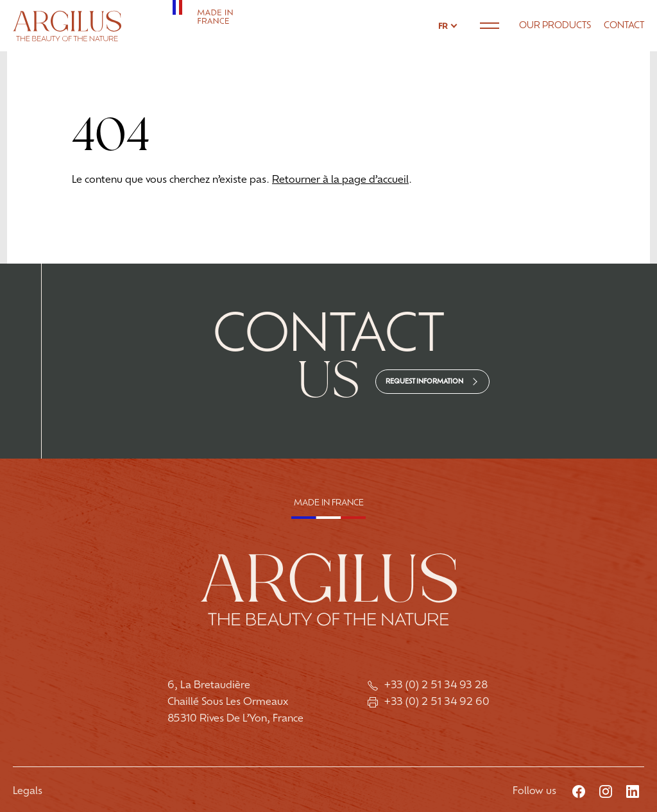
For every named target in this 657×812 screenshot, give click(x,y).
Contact (624, 26)
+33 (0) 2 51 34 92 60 (429, 702)
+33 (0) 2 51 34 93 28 (429, 686)
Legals (28, 791)
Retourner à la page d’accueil (340, 180)
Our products (555, 26)
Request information (424, 382)
